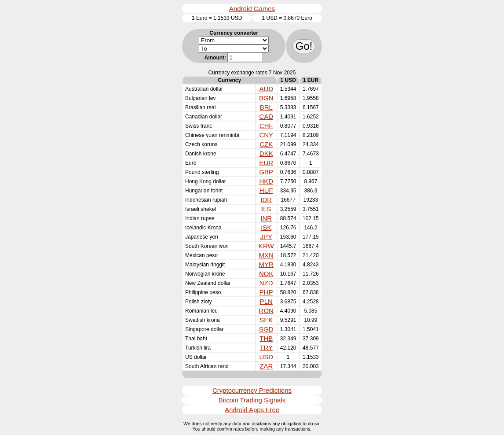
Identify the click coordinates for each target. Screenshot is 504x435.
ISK (266, 227)
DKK (266, 153)
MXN (266, 255)
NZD (266, 283)
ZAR (266, 366)
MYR (266, 264)
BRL (266, 107)
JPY (266, 237)
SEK (266, 320)
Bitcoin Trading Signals (252, 400)
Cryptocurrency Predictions (252, 390)
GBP (266, 172)
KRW (266, 246)
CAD (266, 116)
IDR (266, 200)
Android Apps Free (252, 410)
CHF (266, 126)
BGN (266, 98)
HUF (266, 190)
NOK (266, 274)
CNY (266, 135)
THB (266, 338)
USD (266, 357)
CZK (266, 144)
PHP (266, 292)
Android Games (252, 9)
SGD (266, 329)
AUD (266, 89)
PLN (266, 301)
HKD (266, 181)
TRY (266, 348)
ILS (266, 209)
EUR (266, 163)
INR (266, 218)
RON (266, 311)
